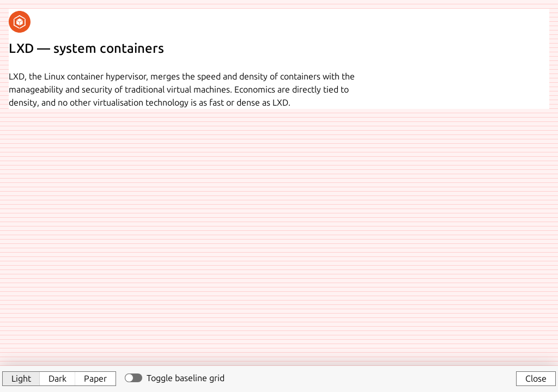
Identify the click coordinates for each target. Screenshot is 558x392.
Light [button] (21, 378)
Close (536, 378)
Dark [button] (57, 378)
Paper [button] (95, 378)
